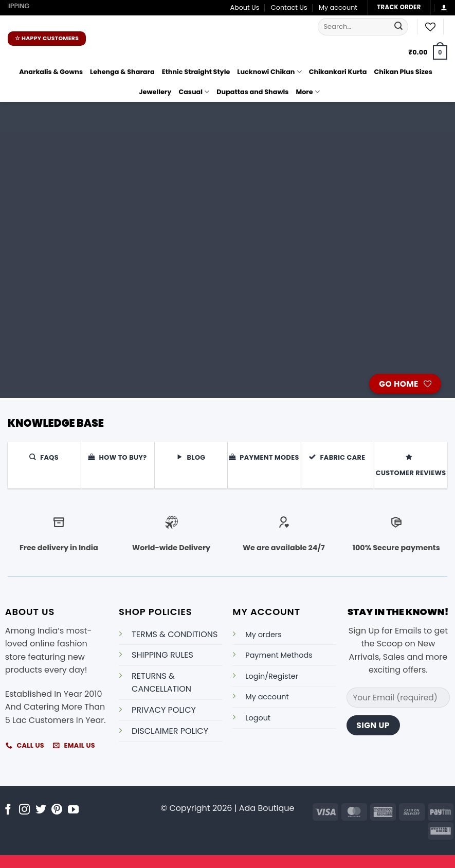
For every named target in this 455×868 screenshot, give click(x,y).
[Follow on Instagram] (24, 810)
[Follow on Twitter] (41, 810)
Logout (258, 718)
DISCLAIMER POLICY (170, 731)
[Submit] (399, 27)
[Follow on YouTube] (73, 810)
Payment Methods (279, 655)
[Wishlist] (430, 27)
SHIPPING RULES (162, 655)
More (307, 92)
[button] (444, 7)
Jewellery (155, 92)
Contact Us (289, 7)
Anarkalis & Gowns (51, 72)
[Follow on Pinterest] (57, 810)
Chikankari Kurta (338, 72)
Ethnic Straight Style (196, 72)
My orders (263, 635)
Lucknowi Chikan (269, 72)
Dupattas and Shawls (252, 92)
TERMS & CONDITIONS (175, 634)
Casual (194, 92)
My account (338, 7)
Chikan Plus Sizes (403, 72)
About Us (244, 7)
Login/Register (272, 676)
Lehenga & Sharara (122, 72)
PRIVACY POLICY (164, 710)
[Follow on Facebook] (8, 810)
